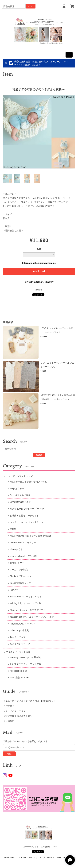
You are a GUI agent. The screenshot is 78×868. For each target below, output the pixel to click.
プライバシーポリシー (17, 711)
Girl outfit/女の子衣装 (20, 495)
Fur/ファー (15, 590)
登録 (9, 754)
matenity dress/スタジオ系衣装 (25, 657)
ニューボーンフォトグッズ (19, 476)
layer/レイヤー (17, 563)
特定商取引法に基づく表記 (19, 716)
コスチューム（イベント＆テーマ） (28, 522)
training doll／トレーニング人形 (26, 603)
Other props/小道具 (19, 630)
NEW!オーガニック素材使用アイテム (28, 482)
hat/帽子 (14, 529)
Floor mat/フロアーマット (23, 624)
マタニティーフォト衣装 (18, 652)
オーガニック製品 (19, 570)
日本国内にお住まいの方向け (39, 282)
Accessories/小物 (18, 671)
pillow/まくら (16, 549)
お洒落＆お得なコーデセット (24, 516)
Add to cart (39, 271)
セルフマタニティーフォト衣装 (25, 664)
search (31, 6)
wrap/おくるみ (17, 488)
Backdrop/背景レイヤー (21, 583)
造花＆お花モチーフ (20, 644)
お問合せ (10, 706)
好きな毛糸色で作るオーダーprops (27, 509)
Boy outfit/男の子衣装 (20, 502)
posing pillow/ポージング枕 (23, 556)
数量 (39, 249)
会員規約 (10, 721)
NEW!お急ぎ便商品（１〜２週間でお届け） (32, 536)
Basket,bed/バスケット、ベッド (26, 597)
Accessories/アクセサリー (23, 542)
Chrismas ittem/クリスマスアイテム (28, 610)
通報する (39, 290)
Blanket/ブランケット (21, 576)
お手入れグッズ (18, 637)
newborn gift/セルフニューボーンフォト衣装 (32, 617)
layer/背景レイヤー (19, 678)
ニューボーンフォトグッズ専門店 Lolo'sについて (31, 701)
